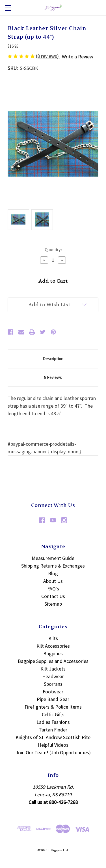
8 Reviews (53, 377)
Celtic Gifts (53, 714)
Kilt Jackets (53, 669)
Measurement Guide (53, 558)
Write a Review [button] (78, 57)
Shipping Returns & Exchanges (53, 566)
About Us (53, 581)
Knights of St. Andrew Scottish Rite (53, 737)
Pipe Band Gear (53, 699)
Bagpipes (53, 653)
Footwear (53, 692)
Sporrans (53, 684)
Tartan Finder (53, 730)
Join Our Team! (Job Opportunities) (53, 752)
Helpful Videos (53, 745)
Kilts (53, 638)
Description (53, 359)
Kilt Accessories (53, 646)
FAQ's (53, 589)
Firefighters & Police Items (53, 707)
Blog (53, 573)
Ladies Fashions (53, 722)
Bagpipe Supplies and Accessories (53, 661)
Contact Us (53, 596)
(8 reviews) (48, 56)
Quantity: (53, 250)
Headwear (53, 676)
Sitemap (53, 604)
